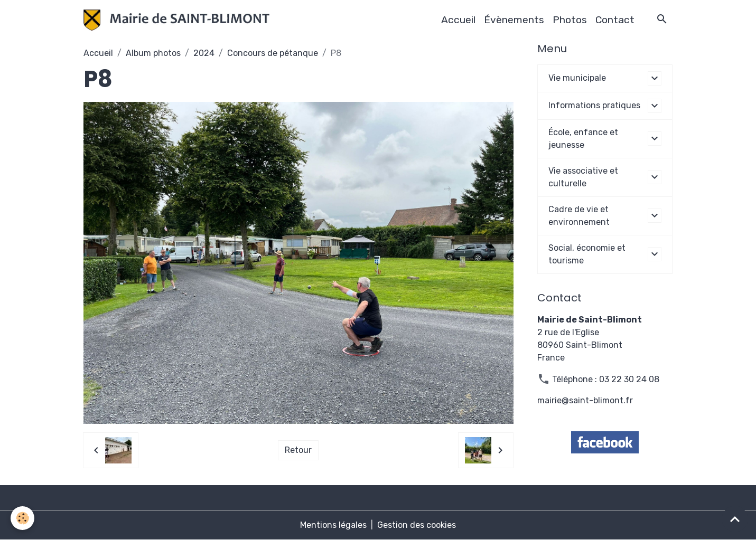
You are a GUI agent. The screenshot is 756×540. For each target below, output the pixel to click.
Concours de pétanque (273, 53)
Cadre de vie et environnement (579, 216)
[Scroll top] (735, 519)
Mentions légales (333, 525)
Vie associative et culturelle (583, 177)
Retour (298, 450)
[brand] (179, 20)
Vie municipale (577, 78)
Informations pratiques (594, 105)
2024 (204, 53)
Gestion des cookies (417, 525)
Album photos (153, 53)
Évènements (514, 20)
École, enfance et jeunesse (583, 139)
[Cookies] (22, 518)
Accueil (458, 20)
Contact (615, 20)
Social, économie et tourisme (587, 254)
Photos (570, 20)
